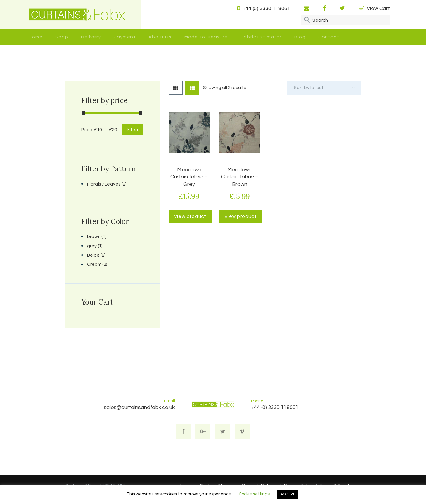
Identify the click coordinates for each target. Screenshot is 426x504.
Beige (93, 255)
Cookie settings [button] (254, 494)
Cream (94, 264)
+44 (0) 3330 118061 (275, 407)
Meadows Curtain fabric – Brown (240, 177)
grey (92, 246)
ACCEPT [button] (288, 494)
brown (94, 236)
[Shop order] (324, 88)
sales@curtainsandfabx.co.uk (139, 407)
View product (190, 216)
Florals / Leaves (104, 184)
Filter (133, 130)
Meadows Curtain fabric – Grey (189, 177)
